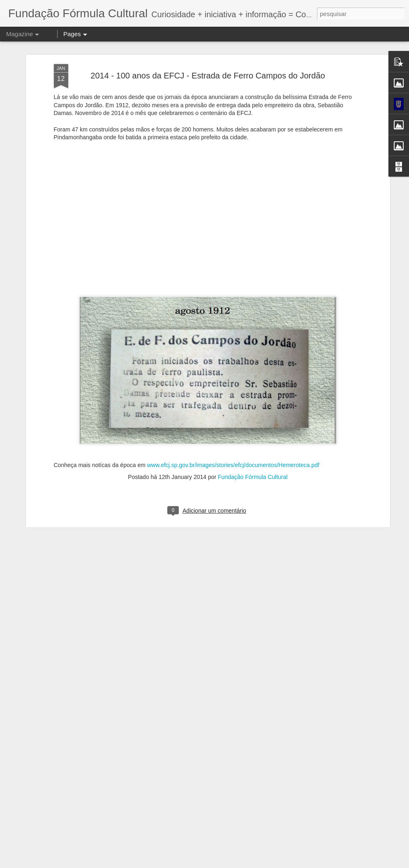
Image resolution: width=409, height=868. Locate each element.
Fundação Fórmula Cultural (253, 400)
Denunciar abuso (315, 863)
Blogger (288, 863)
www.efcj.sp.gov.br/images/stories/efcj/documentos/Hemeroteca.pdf (233, 388)
